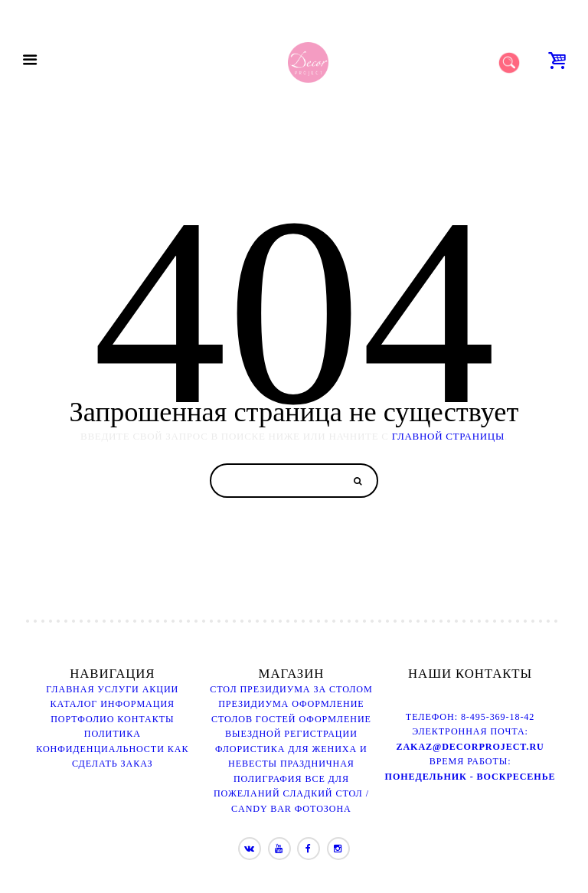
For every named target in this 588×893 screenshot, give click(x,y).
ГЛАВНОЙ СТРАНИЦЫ (448, 436)
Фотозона (323, 809)
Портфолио (82, 719)
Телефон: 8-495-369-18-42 (470, 717)
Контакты (145, 719)
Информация (137, 704)
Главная (70, 689)
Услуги (118, 689)
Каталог (74, 704)
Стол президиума (260, 689)
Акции (161, 689)
